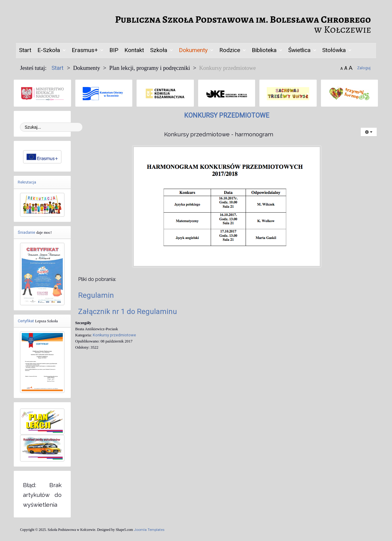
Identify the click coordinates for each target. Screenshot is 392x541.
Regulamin (96, 295)
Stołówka (334, 50)
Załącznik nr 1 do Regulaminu (128, 312)
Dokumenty (193, 50)
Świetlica (299, 50)
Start (25, 50)
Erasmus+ (85, 50)
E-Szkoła (49, 50)
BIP (114, 50)
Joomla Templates (149, 530)
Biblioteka (264, 50)
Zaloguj (364, 68)
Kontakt (134, 50)
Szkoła (159, 50)
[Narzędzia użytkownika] (369, 132)
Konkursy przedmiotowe (114, 335)
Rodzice (230, 50)
